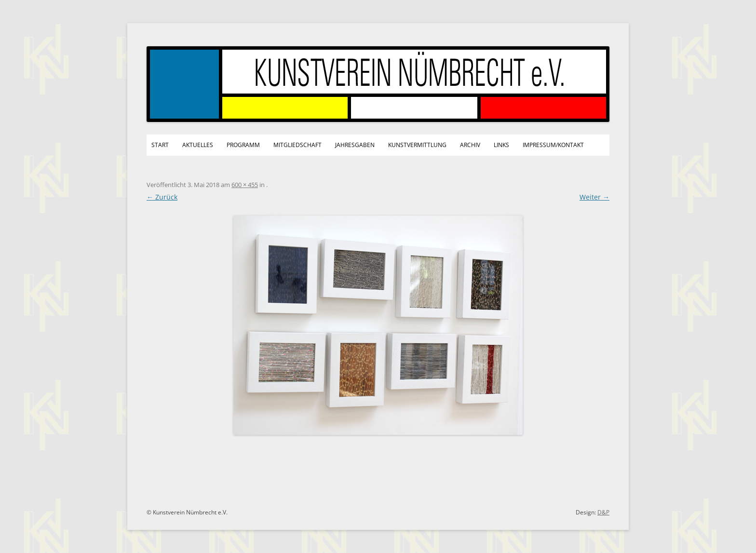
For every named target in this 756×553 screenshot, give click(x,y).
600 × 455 (245, 185)
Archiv (470, 145)
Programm (243, 145)
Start (160, 145)
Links (501, 145)
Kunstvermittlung (417, 145)
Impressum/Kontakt (553, 145)
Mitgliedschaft (297, 145)
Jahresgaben (355, 145)
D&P (603, 512)
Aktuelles (198, 145)
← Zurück (162, 197)
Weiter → (594, 197)
